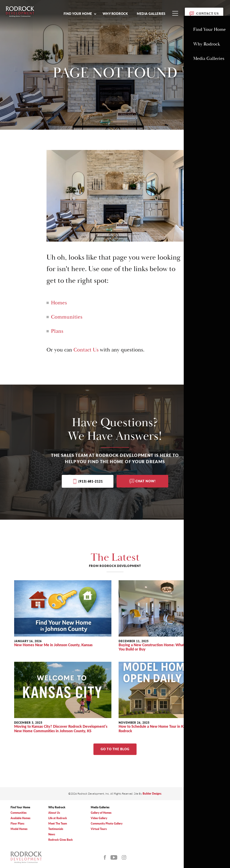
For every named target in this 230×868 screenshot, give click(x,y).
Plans (57, 331)
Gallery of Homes (101, 813)
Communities (67, 317)
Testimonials (56, 829)
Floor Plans (17, 824)
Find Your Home (20, 808)
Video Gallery (99, 819)
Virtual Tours (99, 829)
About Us (54, 813)
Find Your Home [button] (78, 14)
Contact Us (86, 350)
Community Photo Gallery (107, 824)
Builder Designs (152, 794)
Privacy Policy (195, 828)
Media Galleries (151, 14)
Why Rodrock (115, 14)
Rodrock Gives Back (61, 840)
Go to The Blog (115, 749)
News (52, 835)
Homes (59, 303)
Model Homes (19, 829)
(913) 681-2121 (90, 482)
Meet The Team (58, 824)
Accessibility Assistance (200, 833)
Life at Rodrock (58, 819)
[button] (80, 14)
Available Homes (20, 819)
